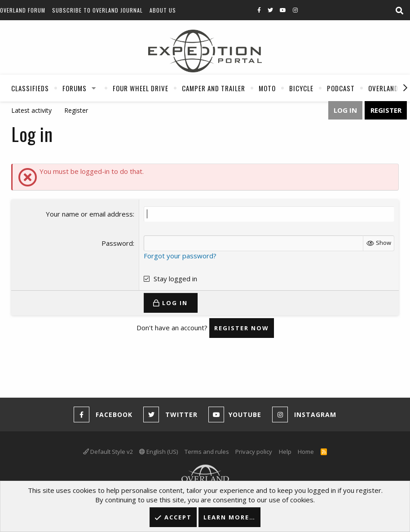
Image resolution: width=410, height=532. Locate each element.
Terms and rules (207, 452)
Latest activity (31, 110)
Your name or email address (89, 214)
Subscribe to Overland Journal (97, 10)
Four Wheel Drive (141, 88)
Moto (267, 88)
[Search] (399, 11)
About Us (163, 10)
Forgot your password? (180, 256)
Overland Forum (23, 10)
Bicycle (301, 88)
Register (76, 110)
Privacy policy (254, 452)
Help (285, 452)
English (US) (159, 452)
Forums (75, 88)
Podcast (341, 88)
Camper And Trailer (214, 88)
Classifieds (30, 88)
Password (117, 243)
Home (306, 452)
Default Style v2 (108, 452)
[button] (94, 88)
